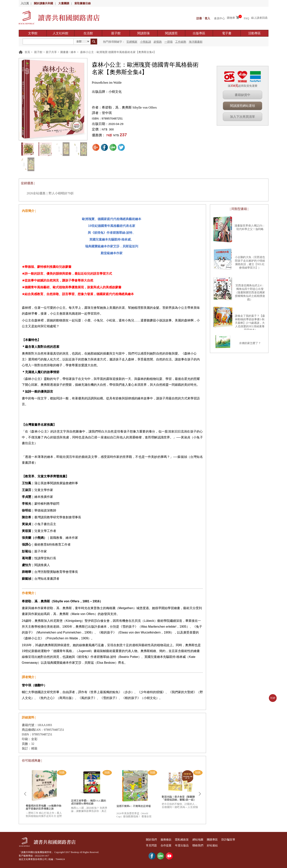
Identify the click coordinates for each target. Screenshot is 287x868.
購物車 (231, 18)
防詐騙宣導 (249, 840)
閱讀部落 (144, 33)
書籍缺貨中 (243, 95)
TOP (273, 698)
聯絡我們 (211, 845)
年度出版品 (191, 845)
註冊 (199, 18)
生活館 (88, 33)
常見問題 (153, 845)
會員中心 (219, 18)
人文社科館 (60, 33)
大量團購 (64, 3)
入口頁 (25, 3)
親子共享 (51, 52)
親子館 (116, 33)
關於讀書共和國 (44, 3)
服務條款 (171, 840)
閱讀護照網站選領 (243, 106)
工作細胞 (181, 42)
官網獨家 (132, 42)
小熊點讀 (146, 42)
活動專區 (254, 33)
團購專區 (229, 840)
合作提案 (171, 845)
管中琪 (107, 113)
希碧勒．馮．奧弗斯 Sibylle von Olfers (129, 108)
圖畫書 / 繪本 (68, 52)
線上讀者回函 (259, 18)
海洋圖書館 (196, 42)
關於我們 (153, 840)
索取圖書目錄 (83, 3)
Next (200, 794)
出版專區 (199, 33)
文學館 (33, 33)
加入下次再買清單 (243, 117)
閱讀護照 (171, 33)
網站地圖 (211, 840)
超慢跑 (158, 42)
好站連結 (229, 845)
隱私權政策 (191, 840)
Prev (25, 794)
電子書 (227, 33)
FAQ (247, 18)
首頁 (27, 52)
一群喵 (169, 42)
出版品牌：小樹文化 (107, 92)
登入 (207, 18)
